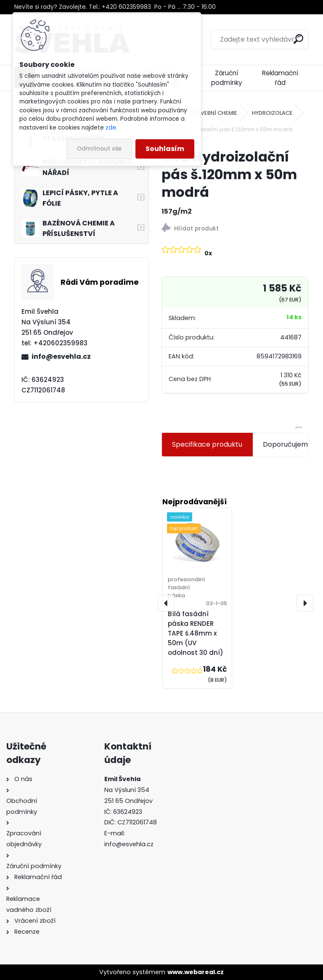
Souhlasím (165, 149)
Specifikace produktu (207, 444)
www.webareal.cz (196, 972)
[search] (298, 39)
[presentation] (166, 603)
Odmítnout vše (99, 149)
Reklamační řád (280, 78)
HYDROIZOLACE (272, 113)
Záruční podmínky (227, 78)
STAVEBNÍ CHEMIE (214, 113)
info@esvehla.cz (61, 356)
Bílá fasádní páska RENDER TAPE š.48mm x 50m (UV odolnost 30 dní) (196, 633)
